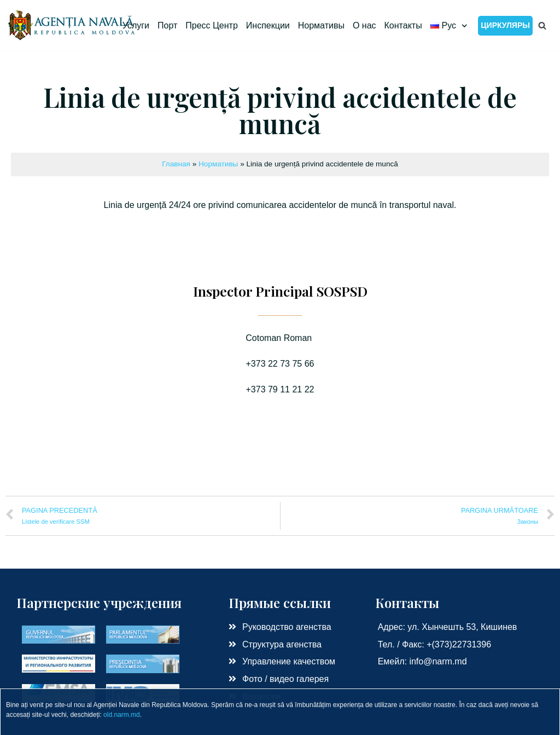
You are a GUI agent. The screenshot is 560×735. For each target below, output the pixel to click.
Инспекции (268, 25)
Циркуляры (505, 25)
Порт (167, 25)
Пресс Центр (212, 25)
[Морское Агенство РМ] (72, 25)
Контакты (403, 25)
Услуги (136, 25)
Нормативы (321, 25)
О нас (364, 25)
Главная (176, 164)
